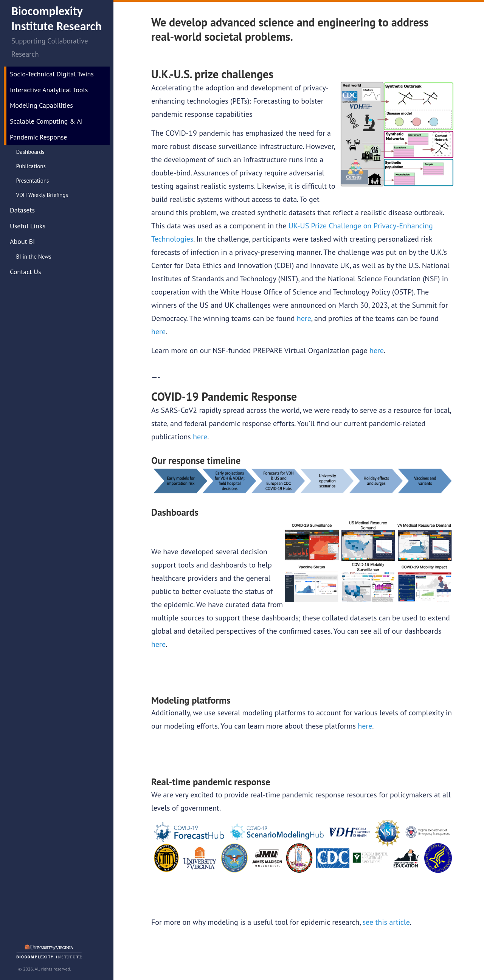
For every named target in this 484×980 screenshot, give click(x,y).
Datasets (22, 210)
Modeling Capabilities (41, 105)
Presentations (33, 181)
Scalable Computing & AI (46, 121)
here (304, 318)
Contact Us (26, 272)
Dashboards (30, 152)
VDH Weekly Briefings (42, 195)
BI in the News (34, 257)
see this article (386, 922)
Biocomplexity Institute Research (57, 19)
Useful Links (28, 226)
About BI (22, 241)
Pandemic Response (39, 137)
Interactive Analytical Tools (49, 90)
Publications (31, 166)
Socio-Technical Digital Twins (52, 74)
